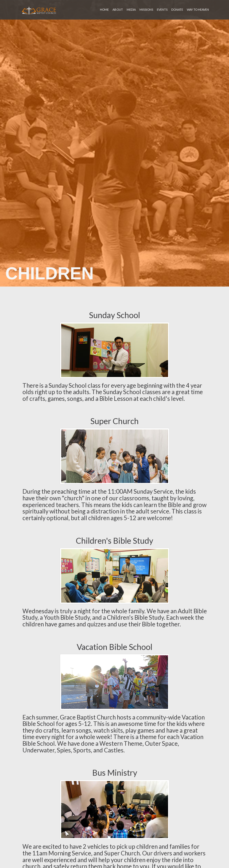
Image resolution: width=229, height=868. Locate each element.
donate (177, 9)
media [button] (131, 9)
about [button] (118, 9)
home (104, 9)
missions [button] (146, 9)
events (162, 9)
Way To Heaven (198, 9)
